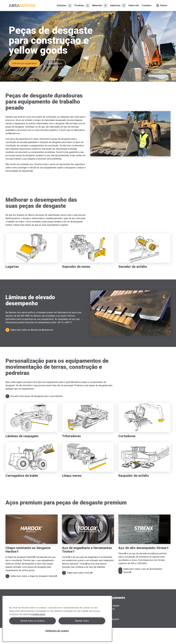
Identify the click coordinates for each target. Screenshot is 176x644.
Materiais (97, 5)
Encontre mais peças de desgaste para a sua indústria (34, 396)
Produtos (79, 5)
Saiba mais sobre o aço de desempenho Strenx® (140, 571)
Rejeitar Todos (82, 621)
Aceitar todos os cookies (33, 621)
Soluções (62, 5)
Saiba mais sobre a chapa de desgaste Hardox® (31, 576)
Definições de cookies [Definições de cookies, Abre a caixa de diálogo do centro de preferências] (57, 631)
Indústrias (115, 5)
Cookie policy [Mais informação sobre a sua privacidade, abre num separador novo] (39, 614)
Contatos (147, 5)
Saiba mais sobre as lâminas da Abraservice (29, 330)
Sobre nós (134, 5)
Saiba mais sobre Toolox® (77, 573)
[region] (57, 619)
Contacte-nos (55, 63)
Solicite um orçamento (24, 63)
